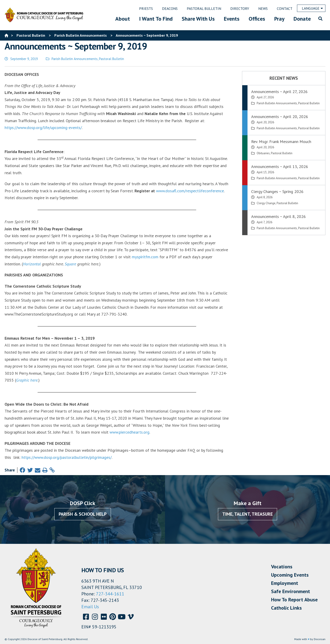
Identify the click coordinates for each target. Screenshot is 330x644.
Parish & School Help (83, 514)
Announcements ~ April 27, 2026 (279, 92)
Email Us (90, 607)
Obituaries (263, 153)
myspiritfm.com (145, 257)
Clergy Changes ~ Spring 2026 (277, 191)
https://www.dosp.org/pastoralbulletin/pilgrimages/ (67, 457)
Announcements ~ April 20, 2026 (280, 117)
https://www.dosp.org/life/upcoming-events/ (43, 128)
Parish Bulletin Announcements (75, 59)
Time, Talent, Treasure (247, 514)
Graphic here (27, 380)
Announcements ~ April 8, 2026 (278, 216)
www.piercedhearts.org (129, 432)
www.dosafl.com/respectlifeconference (190, 191)
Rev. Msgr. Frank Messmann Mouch (281, 142)
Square (70, 264)
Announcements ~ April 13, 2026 (280, 167)
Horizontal (32, 264)
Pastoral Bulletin (111, 59)
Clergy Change (266, 203)
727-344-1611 (110, 594)
